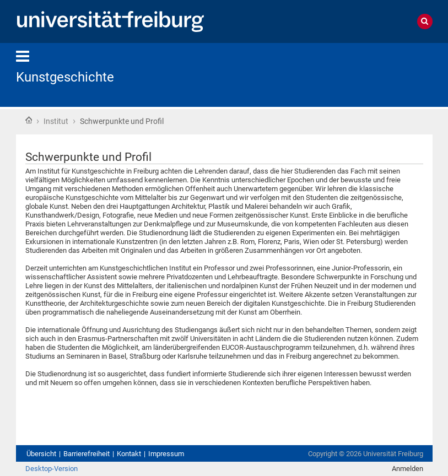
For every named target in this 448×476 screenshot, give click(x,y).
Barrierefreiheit (87, 454)
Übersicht (41, 454)
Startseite (29, 120)
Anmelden (407, 469)
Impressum (166, 454)
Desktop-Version (52, 469)
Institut (56, 121)
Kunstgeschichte (65, 77)
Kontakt (129, 454)
